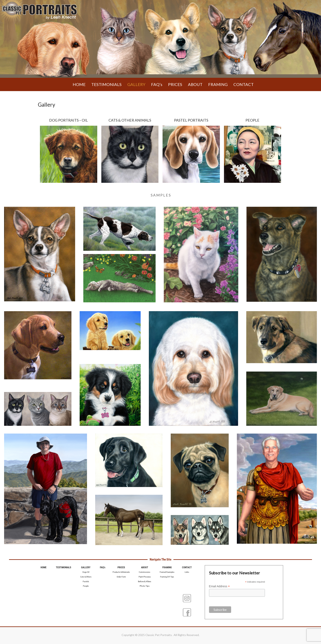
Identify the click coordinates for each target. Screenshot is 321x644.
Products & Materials (121, 572)
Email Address (219, 586)
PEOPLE (252, 120)
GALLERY (136, 84)
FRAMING (218, 84)
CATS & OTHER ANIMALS (130, 120)
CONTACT (244, 84)
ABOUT (195, 84)
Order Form (121, 577)
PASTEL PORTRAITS (191, 120)
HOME (79, 84)
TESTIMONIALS (106, 84)
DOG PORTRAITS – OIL (68, 120)
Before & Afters (145, 581)
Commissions (145, 572)
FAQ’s (157, 84)
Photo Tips (145, 586)
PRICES (175, 84)
